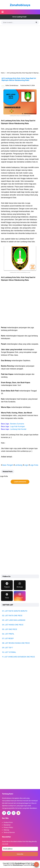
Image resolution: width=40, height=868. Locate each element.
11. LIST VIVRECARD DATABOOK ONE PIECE (18, 657)
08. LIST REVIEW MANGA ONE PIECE (16, 643)
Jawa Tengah (8, 465)
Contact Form (8, 822)
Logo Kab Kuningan (18, 426)
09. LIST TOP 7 (7, 648)
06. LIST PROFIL (8, 634)
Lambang (18, 465)
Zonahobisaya (18, 865)
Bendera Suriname (17, 424)
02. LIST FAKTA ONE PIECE (12, 616)
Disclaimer (7, 825)
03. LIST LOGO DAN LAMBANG (14, 620)
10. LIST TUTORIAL (9, 652)
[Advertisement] (20, 48)
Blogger (34, 865)
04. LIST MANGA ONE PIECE (13, 625)
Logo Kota (34, 465)
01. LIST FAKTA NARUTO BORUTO (15, 611)
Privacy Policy (8, 827)
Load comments (20, 482)
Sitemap (6, 830)
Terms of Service (9, 832)
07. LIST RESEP (8, 638)
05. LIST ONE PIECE (10, 629)
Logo (26, 465)
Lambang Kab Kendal (18, 429)
